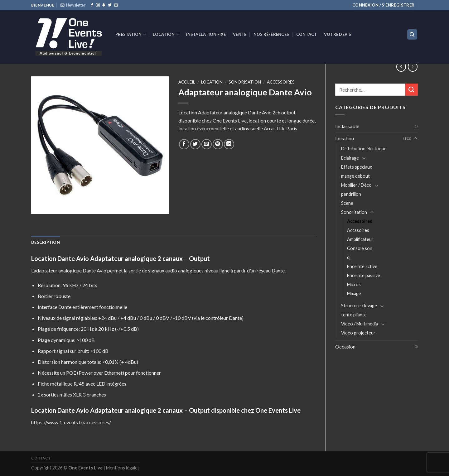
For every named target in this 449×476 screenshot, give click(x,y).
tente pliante (354, 315)
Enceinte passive (364, 275)
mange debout (355, 176)
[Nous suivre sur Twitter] (110, 5)
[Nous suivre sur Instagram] (98, 5)
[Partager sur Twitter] (195, 144)
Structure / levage (359, 306)
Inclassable (347, 126)
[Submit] (412, 90)
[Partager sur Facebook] (184, 144)
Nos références (271, 34)
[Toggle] (415, 138)
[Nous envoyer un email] (116, 5)
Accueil (187, 82)
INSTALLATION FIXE (206, 34)
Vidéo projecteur (358, 333)
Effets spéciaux (357, 167)
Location (166, 34)
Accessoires (360, 221)
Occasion (345, 346)
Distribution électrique (364, 149)
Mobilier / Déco (356, 185)
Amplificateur (360, 239)
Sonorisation (354, 212)
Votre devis (338, 34)
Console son (360, 248)
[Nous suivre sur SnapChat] (104, 5)
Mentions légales (123, 468)
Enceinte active (362, 266)
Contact (307, 34)
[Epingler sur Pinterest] (218, 144)
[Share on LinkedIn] (229, 144)
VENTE (240, 34)
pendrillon (351, 194)
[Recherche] (412, 34)
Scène (347, 203)
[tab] (46, 242)
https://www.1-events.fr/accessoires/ (71, 422)
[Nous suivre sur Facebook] (92, 5)
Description (46, 242)
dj (349, 257)
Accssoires (358, 230)
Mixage (354, 293)
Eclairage (350, 158)
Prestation (131, 34)
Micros (354, 284)
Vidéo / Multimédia (360, 324)
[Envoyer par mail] (207, 144)
